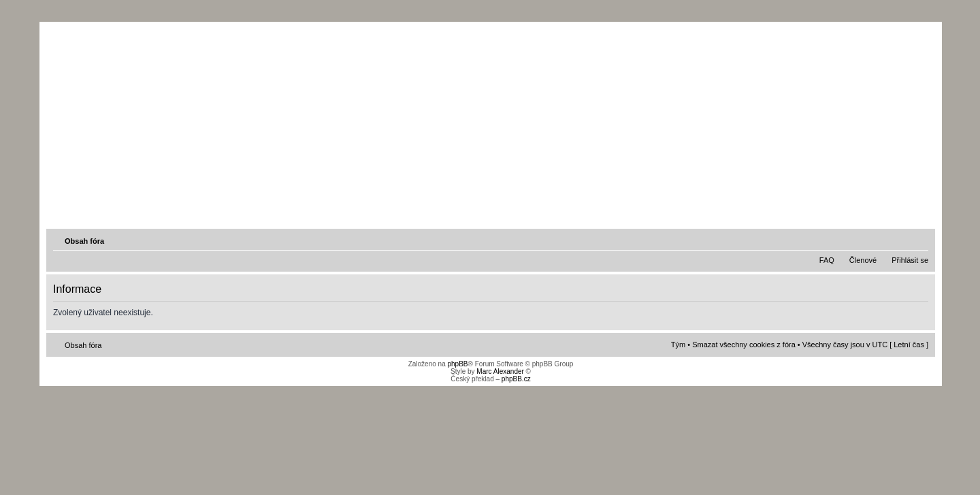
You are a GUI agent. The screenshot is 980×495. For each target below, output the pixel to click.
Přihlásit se (910, 260)
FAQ (827, 260)
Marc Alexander (500, 371)
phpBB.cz (516, 379)
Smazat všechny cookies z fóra (744, 345)
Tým (678, 345)
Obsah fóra (84, 241)
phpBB (457, 364)
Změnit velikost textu (919, 240)
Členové (863, 260)
